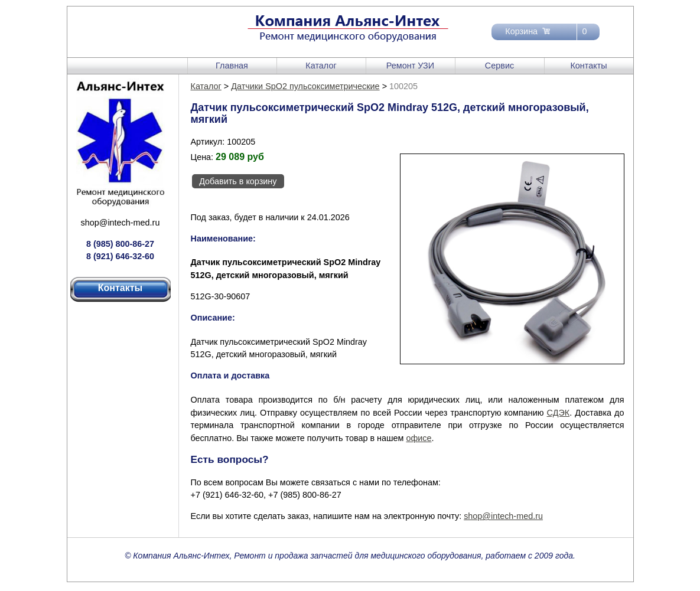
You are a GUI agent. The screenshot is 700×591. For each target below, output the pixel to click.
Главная (232, 66)
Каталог (321, 66)
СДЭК (559, 413)
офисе (419, 438)
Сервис (499, 66)
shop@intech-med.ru (121, 223)
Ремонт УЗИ (410, 66)
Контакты (588, 66)
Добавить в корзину (238, 181)
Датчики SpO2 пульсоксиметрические (305, 86)
